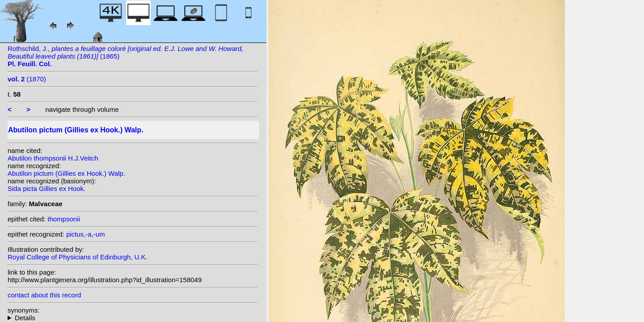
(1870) (27, 79)
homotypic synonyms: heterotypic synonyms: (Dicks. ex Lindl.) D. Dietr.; (133, 318)
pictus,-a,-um (86, 234)
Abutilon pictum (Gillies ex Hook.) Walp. (66, 173)
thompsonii (64, 219)
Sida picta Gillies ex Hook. (47, 189)
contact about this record (44, 295)
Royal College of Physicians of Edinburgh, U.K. (78, 257)
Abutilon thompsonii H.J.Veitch (53, 158)
